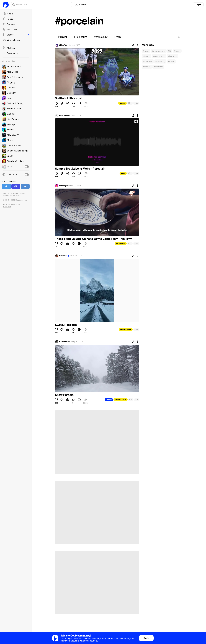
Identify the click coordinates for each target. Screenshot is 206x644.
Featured (9, 24)
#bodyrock (173, 56)
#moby (146, 51)
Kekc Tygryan (65, 115)
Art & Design (121, 244)
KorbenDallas (65, 342)
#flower (171, 61)
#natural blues (159, 56)
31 (136, 103)
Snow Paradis (64, 395)
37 (136, 243)
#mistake (147, 67)
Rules (12, 196)
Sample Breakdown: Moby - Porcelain (80, 169)
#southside (158, 67)
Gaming (122, 103)
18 (136, 329)
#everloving (160, 61)
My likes (9, 48)
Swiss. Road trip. (66, 325)
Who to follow (11, 40)
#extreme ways (158, 51)
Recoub (109, 400)
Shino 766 (63, 45)
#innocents (148, 61)
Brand (16, 193)
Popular (8, 19)
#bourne (147, 56)
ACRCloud (7, 207)
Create (80, 4)
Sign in (146, 638)
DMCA (19, 196)
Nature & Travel (126, 329)
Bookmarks (10, 53)
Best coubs (10, 30)
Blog (5, 193)
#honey (177, 51)
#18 (169, 51)
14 (136, 173)
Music (123, 173)
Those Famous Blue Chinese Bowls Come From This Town (94, 239)
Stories (16, 35)
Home (8, 14)
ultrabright (63, 186)
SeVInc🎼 (63, 256)
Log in (198, 5)
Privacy (6, 196)
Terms (22, 193)
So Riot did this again (69, 98)
